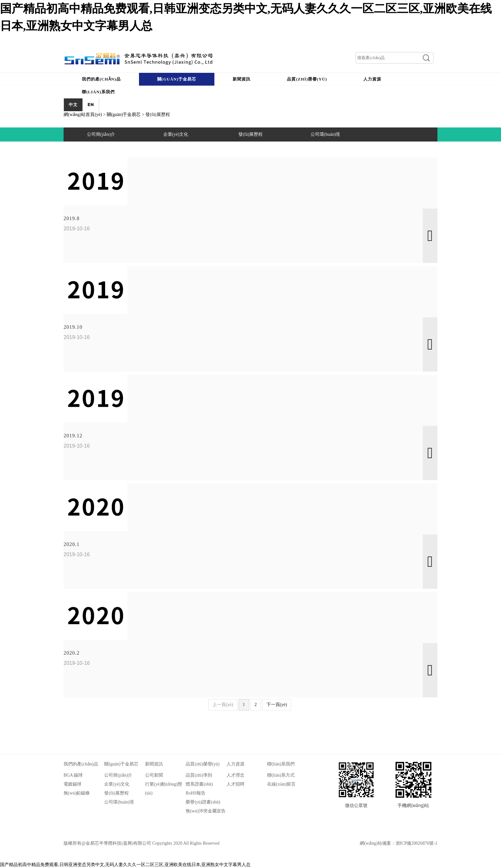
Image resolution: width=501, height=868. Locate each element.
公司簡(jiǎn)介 (118, 775)
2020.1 (72, 544)
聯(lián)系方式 (281, 775)
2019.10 (73, 327)
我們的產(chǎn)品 (81, 764)
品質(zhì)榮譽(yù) (203, 764)
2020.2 (72, 653)
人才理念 (235, 775)
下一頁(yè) (277, 705)
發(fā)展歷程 (116, 793)
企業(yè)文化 (117, 784)
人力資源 (235, 764)
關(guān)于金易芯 (124, 115)
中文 (73, 105)
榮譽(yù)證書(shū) (203, 802)
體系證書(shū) (199, 784)
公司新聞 (154, 775)
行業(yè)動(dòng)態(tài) (164, 789)
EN (91, 105)
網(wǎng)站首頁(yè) (83, 115)
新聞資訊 (154, 764)
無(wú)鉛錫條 (77, 793)
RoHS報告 (196, 793)
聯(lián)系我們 (281, 764)
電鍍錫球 (73, 784)
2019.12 (73, 436)
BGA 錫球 (73, 775)
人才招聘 (235, 784)
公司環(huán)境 (119, 802)
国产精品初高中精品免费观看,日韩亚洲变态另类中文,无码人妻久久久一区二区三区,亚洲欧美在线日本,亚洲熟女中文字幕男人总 (125, 865)
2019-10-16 (77, 229)
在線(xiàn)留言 (281, 784)
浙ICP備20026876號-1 (416, 843)
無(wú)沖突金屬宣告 (205, 811)
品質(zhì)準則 (199, 775)
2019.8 (72, 218)
